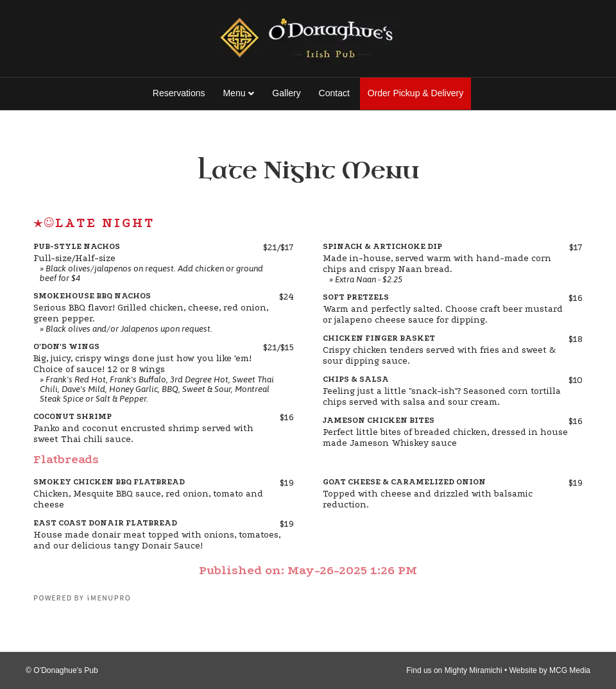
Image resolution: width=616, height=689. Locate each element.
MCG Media (570, 670)
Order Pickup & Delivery (415, 93)
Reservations (179, 93)
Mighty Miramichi (474, 670)
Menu (234, 93)
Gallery (286, 93)
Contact (334, 93)
